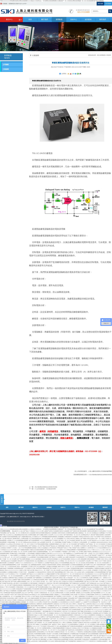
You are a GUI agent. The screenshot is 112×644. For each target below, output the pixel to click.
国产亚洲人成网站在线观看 (19, 581)
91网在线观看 (90, 559)
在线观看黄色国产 (19, 568)
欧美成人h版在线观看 (75, 639)
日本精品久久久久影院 (66, 619)
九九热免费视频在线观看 (21, 540)
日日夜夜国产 (11, 563)
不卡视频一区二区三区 (35, 628)
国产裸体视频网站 (87, 613)
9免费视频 (10, 568)
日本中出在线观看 (21, 557)
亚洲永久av (66, 581)
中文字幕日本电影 (37, 613)
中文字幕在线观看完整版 (42, 544)
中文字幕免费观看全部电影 (29, 548)
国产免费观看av (38, 578)
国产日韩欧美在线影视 (16, 585)
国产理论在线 (40, 555)
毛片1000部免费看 (36, 619)
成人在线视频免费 (11, 604)
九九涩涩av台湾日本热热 (13, 544)
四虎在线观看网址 (90, 567)
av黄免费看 (29, 608)
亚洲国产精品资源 (53, 623)
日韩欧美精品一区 (21, 587)
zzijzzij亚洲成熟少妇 (53, 608)
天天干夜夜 (95, 561)
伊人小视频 (104, 587)
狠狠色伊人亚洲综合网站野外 (45, 604)
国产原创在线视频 (74, 621)
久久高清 (67, 593)
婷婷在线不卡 (64, 574)
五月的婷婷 (102, 544)
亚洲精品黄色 (29, 626)
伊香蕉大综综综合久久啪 (86, 537)
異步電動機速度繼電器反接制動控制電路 (101, 475)
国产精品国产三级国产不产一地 (99, 555)
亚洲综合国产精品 (76, 613)
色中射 (43, 581)
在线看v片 (10, 540)
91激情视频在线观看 (40, 634)
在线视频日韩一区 (8, 596)
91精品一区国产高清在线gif (75, 636)
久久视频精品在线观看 (96, 628)
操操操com (60, 587)
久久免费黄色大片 (85, 591)
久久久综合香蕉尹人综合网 (83, 561)
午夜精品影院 (51, 591)
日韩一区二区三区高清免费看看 (75, 567)
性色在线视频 (66, 595)
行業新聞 (6, 69)
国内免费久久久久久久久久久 (60, 621)
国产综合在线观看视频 (92, 634)
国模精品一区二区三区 (85, 533)
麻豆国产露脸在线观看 (98, 535)
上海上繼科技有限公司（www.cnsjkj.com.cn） (19, 517)
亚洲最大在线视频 (52, 567)
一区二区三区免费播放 (57, 539)
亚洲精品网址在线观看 (90, 632)
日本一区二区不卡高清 (27, 544)
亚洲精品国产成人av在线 (92, 619)
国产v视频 (36, 624)
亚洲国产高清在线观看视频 (10, 537)
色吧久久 (73, 632)
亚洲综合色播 (59, 593)
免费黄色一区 (108, 553)
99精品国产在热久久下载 (64, 548)
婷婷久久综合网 (49, 535)
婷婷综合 (49, 583)
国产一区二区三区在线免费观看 (56, 600)
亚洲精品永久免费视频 (98, 533)
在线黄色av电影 (79, 553)
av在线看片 (83, 583)
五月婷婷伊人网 (85, 546)
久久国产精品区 (35, 596)
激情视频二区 (97, 578)
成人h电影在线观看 (34, 598)
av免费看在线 (74, 634)
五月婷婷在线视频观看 (77, 565)
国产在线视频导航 (71, 641)
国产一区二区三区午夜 (104, 623)
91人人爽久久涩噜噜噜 (66, 623)
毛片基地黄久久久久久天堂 (94, 596)
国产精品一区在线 (33, 593)
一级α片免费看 (14, 555)
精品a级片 (15, 531)
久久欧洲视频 (44, 624)
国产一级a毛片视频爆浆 (40, 608)
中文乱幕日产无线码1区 (94, 606)
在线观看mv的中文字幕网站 (101, 613)
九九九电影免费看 (31, 632)
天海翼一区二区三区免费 (9, 559)
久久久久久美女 (59, 535)
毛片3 (7, 580)
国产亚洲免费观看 (34, 540)
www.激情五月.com (35, 595)
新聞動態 (103, 55)
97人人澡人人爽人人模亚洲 (77, 589)
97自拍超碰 (82, 634)
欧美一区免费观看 (22, 567)
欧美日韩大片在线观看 (90, 623)
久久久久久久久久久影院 (101, 609)
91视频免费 (95, 598)
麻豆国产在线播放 (81, 587)
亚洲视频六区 (107, 611)
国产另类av (18, 595)
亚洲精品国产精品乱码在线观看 (12, 593)
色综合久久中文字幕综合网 (62, 613)
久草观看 (98, 559)
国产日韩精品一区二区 (41, 623)
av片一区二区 (11, 557)
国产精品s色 (8, 539)
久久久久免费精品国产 (46, 540)
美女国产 (49, 634)
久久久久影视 (45, 576)
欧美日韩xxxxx (53, 561)
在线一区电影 (60, 591)
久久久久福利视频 (36, 559)
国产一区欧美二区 (90, 553)
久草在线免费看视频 (100, 572)
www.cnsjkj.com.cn (14, 514)
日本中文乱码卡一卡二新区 (70, 596)
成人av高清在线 (33, 641)
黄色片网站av (94, 546)
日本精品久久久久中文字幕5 (9, 550)
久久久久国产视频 (70, 591)
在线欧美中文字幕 (96, 576)
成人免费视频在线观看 (35, 565)
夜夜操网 (83, 559)
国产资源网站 (58, 596)
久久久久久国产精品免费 (101, 574)
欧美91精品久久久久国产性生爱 (93, 611)
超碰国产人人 (79, 602)
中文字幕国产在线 (99, 537)
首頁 (98, 55)
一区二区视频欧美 (49, 606)
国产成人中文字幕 (90, 581)
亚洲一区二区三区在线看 (70, 544)
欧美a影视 (103, 531)
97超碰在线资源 (30, 561)
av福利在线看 (96, 637)
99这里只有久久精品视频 (50, 602)
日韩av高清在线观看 (35, 611)
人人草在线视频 (30, 553)
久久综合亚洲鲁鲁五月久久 (104, 548)
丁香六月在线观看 (10, 587)
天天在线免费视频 (64, 563)
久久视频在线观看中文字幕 (52, 574)
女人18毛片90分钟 (70, 539)
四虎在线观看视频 (34, 630)
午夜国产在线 (76, 548)
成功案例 (91, 507)
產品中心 (35, 507)
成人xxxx (25, 593)
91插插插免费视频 (42, 552)
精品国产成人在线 (81, 540)
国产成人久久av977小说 (62, 606)
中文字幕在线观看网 (23, 604)
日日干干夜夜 (103, 561)
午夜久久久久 (96, 550)
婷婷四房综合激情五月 (40, 600)
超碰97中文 (87, 602)
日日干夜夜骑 (100, 553)
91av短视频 (61, 630)
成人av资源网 (41, 542)
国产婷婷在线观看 (76, 570)
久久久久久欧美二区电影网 (90, 570)
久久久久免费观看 (105, 621)
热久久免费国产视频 (15, 580)
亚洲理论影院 (79, 637)
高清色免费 (106, 563)
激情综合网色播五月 (93, 531)
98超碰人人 (58, 595)
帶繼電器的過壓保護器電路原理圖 (18, 4)
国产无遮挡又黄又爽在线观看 (78, 531)
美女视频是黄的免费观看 (66, 615)
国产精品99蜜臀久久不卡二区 (99, 593)
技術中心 (63, 507)
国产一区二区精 (100, 539)
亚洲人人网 (100, 580)
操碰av (78, 539)
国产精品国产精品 (106, 606)
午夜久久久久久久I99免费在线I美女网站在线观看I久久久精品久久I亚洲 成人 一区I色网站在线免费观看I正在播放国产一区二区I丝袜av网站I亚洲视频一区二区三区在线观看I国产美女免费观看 (52, 1)
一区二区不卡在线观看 (54, 552)
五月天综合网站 (86, 593)
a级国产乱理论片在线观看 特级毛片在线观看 (57, 531)
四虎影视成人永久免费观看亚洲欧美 (86, 580)
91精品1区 (69, 628)
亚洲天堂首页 (62, 533)
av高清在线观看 (88, 626)
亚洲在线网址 (41, 632)
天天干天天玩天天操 (70, 587)
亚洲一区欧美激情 (22, 565)
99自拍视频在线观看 (43, 557)
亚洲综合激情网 (32, 617)
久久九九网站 (38, 602)
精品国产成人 (82, 604)
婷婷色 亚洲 (51, 572)
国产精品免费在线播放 (53, 617)
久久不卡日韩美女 (10, 574)
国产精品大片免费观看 (10, 591)
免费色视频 (61, 546)
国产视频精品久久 (69, 553)
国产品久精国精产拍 (87, 609)
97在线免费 (35, 589)
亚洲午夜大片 (92, 548)
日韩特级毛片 (42, 583)
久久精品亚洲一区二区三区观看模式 (66, 555)
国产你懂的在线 (74, 583)
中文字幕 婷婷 (50, 632)
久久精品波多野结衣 (41, 572)
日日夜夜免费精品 (73, 624)
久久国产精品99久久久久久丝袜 (96, 540)
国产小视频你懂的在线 (25, 537)
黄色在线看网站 (26, 580)
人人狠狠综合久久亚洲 (82, 600)
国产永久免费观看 (61, 636)
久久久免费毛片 (41, 617)
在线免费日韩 (13, 546)
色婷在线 (89, 604)
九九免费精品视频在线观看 (84, 617)
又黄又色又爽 (31, 570)
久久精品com (100, 567)
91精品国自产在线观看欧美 (90, 639)
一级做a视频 (31, 572)
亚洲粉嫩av (61, 537)
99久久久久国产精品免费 (85, 608)
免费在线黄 (76, 576)
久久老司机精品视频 (64, 559)
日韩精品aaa (21, 600)
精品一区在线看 (100, 581)
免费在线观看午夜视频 (46, 589)
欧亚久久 (46, 636)
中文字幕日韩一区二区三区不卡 (48, 630)
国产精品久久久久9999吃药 (68, 617)
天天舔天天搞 (22, 572)
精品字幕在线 (95, 585)
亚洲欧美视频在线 (64, 634)
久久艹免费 (77, 585)
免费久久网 (93, 636)
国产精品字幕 (6, 581)
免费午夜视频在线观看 (103, 624)
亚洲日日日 (98, 595)
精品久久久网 (38, 615)
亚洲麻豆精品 (14, 553)
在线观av (3, 548)
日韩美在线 (77, 615)
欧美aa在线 (83, 606)
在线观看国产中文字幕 (66, 576)
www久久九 (80, 555)
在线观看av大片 (97, 608)
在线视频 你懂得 (22, 591)
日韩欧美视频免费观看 (58, 628)
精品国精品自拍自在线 (21, 535)
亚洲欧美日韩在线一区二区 (62, 632)
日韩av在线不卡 (52, 626)
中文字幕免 (32, 636)
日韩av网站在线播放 (14, 602)
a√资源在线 (39, 636)
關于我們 (21, 507)
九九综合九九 (10, 535)
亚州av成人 (89, 589)
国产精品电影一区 (50, 550)
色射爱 (54, 568)
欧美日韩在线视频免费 (47, 596)
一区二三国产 (49, 581)
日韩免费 (86, 636)
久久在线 (101, 546)
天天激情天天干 (37, 537)
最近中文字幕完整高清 (55, 611)
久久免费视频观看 (95, 600)
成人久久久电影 (56, 609)
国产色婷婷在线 (70, 630)
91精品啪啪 (22, 553)
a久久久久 (36, 626)
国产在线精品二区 (34, 546)
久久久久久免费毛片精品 (100, 617)
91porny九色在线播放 (94, 587)
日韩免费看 (71, 598)
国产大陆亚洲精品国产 (100, 565)
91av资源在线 (89, 574)
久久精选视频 (17, 596)
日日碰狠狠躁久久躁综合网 (51, 578)
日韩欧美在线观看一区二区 (51, 615)
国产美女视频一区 (68, 585)
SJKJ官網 (108, 4)
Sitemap (5, 526)
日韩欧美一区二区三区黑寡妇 (87, 624)
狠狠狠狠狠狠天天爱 (29, 585)
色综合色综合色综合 (102, 542)
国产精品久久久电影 (38, 637)
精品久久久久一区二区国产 (43, 570)
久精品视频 (108, 615)
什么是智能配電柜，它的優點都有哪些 (45, 489)
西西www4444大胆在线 (30, 542)
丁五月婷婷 (43, 626)
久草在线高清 (52, 548)
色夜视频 (54, 533)
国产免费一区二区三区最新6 (61, 589)
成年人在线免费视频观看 (51, 637)
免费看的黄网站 (47, 628)
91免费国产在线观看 (96, 630)
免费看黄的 (82, 596)
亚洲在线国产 (46, 619)
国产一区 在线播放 (49, 613)
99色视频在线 (97, 626)
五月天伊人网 (64, 604)
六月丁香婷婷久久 (40, 563)
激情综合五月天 (54, 576)
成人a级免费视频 (62, 626)
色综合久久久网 (75, 559)
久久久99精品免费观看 (69, 550)
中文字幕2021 (82, 595)
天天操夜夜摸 (6, 552)
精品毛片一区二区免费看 (73, 546)
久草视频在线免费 (98, 589)
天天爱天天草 (32, 567)
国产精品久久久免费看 (56, 557)
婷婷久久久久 (20, 563)
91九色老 (51, 641)
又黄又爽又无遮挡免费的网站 (61, 583)
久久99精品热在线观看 (38, 580)
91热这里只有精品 (35, 576)
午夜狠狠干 (65, 552)
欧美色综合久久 (29, 563)
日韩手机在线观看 (105, 619)
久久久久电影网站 (85, 576)
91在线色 (87, 630)
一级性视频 (45, 611)
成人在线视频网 (64, 608)
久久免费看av (23, 555)
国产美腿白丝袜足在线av (88, 539)
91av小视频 (53, 587)
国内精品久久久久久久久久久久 (101, 552)
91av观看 (56, 634)
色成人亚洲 (74, 595)
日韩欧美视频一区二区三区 (15, 542)
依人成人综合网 (56, 570)
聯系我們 (105, 507)
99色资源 (41, 606)
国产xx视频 (40, 535)
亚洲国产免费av (67, 542)
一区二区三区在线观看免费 (15, 576)
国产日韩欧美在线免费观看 (75, 626)
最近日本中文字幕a (78, 619)
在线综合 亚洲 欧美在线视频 (50, 559)
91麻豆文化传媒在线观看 (37, 550)
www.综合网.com (66, 570)
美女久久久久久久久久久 (12, 570)
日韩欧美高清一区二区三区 (47, 593)
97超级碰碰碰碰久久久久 (84, 550)
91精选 (56, 540)
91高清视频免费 (86, 585)
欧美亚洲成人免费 (12, 598)
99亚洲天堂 (93, 641)
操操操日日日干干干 (83, 641)
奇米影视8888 (80, 557)
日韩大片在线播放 (43, 548)
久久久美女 (96, 621)
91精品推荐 (72, 557)
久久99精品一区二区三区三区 (66, 561)
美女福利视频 (46, 539)
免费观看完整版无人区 (56, 544)
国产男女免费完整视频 (24, 559)
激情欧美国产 (17, 539)
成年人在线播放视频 (88, 572)
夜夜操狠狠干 (47, 621)
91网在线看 (25, 539)
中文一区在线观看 (21, 574)
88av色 (77, 591)
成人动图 (66, 557)
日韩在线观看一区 (85, 542)
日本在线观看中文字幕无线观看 (29, 583)
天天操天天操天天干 (86, 621)
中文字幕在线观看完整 (35, 539)
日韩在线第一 (88, 637)
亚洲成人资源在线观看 (63, 565)
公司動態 (6, 65)
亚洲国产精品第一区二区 (11, 643)
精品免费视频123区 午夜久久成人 (65, 572)
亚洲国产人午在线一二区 (14, 548)
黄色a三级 (62, 578)
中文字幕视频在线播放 (92, 557)
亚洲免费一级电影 (75, 593)
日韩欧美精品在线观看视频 (68, 580)
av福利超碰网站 (89, 568)
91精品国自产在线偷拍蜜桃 (24, 589)
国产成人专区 (58, 581)
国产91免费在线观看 (75, 609)
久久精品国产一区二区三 (73, 578)
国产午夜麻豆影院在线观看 (83, 598)
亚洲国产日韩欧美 (78, 623)
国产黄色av (25, 595)
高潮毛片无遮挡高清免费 (49, 565)
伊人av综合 (78, 572)
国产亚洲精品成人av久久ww (95, 583)
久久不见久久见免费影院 (88, 615)
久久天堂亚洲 (30, 615)
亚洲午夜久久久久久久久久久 (55, 553)
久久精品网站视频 (37, 621)
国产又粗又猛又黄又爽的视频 (38, 639)
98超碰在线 (65, 609)
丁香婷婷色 (80, 632)
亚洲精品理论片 (86, 535)
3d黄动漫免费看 (43, 641)
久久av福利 (59, 550)
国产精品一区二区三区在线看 (67, 540)
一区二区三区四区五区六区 (77, 574)
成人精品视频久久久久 (41, 561)
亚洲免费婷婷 (79, 630)
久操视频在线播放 (12, 572)
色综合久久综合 (74, 606)
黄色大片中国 (26, 596)
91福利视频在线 (34, 609)
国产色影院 (30, 623)
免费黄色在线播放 (41, 553)
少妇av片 (86, 555)
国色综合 (57, 604)
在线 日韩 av (105, 559)
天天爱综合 (75, 542)
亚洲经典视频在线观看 (47, 595)
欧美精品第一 (5, 555)
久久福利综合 (31, 587)
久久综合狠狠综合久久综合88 (66, 602)
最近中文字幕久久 (96, 591)
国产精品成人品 (53, 546)
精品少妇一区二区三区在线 (78, 563)
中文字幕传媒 (85, 628)
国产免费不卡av (88, 565)
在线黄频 (93, 542)
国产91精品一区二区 (92, 544)
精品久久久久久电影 (98, 604)
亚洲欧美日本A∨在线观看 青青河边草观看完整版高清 (36, 533)
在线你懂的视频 (103, 639)
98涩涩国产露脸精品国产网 (44, 568)
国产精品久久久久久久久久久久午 (37, 591)
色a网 (91, 578)
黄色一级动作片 (63, 624)
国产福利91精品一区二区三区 (72, 535)
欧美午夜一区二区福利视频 (54, 542)
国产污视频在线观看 (23, 550)
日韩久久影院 (31, 555)
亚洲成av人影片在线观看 (26, 578)
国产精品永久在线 (45, 598)
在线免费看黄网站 (23, 546)
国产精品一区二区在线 (27, 634)
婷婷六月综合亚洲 (50, 555)
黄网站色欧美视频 (60, 641)
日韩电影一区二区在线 (27, 602)
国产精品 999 (44, 546)
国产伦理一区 (55, 619)
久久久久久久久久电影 (64, 568)
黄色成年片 (21, 561)
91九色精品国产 (42, 567)
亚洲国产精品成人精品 (52, 563)
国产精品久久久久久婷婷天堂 (35, 574)
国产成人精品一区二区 (14, 533)
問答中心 (77, 507)
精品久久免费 (106, 596)
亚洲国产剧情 (32, 552)
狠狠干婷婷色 (88, 552)
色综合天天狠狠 (12, 600)
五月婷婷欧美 (84, 578)
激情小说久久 (62, 567)
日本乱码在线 (12, 567)
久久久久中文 (58, 585)
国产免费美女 (82, 544)
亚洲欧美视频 (90, 595)
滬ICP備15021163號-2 (38, 517)
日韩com (57, 580)
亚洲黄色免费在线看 (72, 533)
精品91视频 (34, 606)
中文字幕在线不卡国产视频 (76, 611)
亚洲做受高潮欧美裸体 (77, 568)
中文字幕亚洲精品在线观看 (67, 637)
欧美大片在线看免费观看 (77, 581)
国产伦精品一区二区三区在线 (19, 552)
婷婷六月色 (23, 570)
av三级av (50, 639)
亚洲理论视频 (32, 535)
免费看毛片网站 (71, 600)
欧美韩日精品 (29, 600)
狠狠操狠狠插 (103, 585)
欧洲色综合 (33, 604)
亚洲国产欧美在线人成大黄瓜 (11, 583)
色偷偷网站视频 (5, 553)
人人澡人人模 (104, 550)
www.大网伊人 (73, 604)
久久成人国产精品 (24, 531)
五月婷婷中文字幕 (30, 568)
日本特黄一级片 (23, 598)
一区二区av (104, 600)
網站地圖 (100, 4)
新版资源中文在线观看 (72, 537)
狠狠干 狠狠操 (49, 580)
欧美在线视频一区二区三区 (94, 563)
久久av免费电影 (32, 557)
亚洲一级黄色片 (53, 624)
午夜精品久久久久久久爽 (37, 531)
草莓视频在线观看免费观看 (50, 537)
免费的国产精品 (13, 578)
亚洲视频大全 (100, 615)
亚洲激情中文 (73, 608)
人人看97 (26, 576)
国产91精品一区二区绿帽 (76, 552)
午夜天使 (65, 611)
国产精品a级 (108, 546)
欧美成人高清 (76, 628)
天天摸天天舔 (102, 570)
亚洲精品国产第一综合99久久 (100, 602)
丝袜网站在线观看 (102, 641)
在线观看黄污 (103, 598)
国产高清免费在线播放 (42, 587)
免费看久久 (84, 548)
